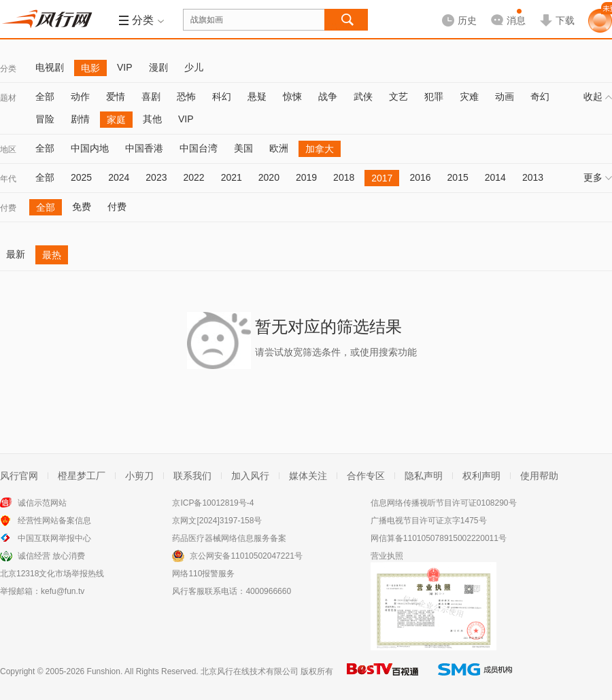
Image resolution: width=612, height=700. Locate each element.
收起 (598, 97)
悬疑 (257, 97)
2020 (269, 177)
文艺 (398, 97)
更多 (598, 177)
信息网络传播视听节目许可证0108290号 (444, 503)
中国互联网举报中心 (54, 538)
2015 (458, 177)
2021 (232, 177)
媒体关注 (308, 476)
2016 (420, 177)
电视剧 (50, 67)
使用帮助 (539, 476)
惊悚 (292, 97)
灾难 (469, 97)
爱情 (116, 97)
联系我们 (192, 476)
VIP (125, 67)
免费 (82, 207)
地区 (8, 150)
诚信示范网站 (42, 503)
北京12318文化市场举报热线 (52, 574)
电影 (90, 68)
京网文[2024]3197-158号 (217, 521)
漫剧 (158, 67)
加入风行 (250, 476)
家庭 (116, 120)
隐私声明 (424, 476)
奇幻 (540, 97)
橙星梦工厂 (82, 476)
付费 (8, 208)
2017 (382, 178)
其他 (152, 119)
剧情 (80, 119)
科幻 (222, 97)
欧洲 (279, 148)
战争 (328, 97)
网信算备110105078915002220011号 (439, 538)
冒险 (45, 119)
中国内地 (90, 148)
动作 (80, 97)
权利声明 (481, 476)
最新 (16, 254)
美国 (243, 148)
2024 (119, 177)
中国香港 (144, 148)
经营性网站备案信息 (54, 521)
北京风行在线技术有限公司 (250, 671)
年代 (8, 179)
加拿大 (320, 149)
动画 (505, 97)
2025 (81, 177)
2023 (156, 177)
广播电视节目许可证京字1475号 (429, 521)
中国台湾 (199, 148)
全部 (45, 97)
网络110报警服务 (203, 574)
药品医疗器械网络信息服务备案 (229, 538)
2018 (344, 177)
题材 (8, 98)
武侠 (363, 97)
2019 (306, 177)
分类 (8, 69)
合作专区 (366, 476)
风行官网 (19, 476)
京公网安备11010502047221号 (246, 556)
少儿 (194, 67)
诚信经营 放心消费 (51, 556)
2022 (193, 177)
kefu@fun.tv (63, 591)
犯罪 (434, 97)
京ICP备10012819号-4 (213, 503)
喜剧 (151, 97)
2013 (533, 177)
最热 (52, 255)
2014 (495, 177)
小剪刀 (139, 476)
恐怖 (186, 97)
